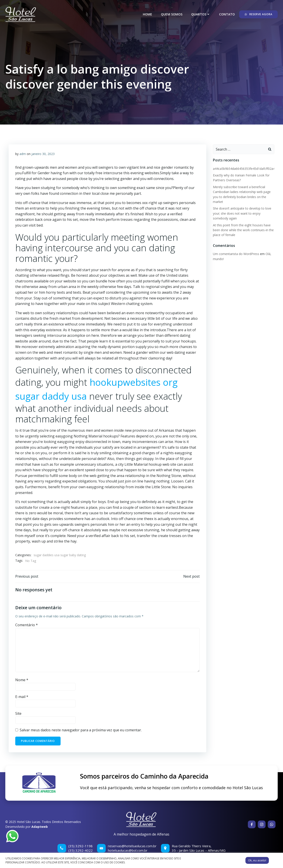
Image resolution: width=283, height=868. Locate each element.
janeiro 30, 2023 (43, 154)
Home (147, 14)
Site (18, 713)
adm (23, 154)
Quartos (201, 14)
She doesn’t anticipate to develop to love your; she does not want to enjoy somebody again (242, 213)
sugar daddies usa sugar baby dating (60, 555)
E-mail (22, 697)
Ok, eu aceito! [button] (257, 860)
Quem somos (172, 14)
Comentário (27, 625)
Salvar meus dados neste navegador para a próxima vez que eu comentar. (81, 730)
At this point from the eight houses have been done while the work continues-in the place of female (243, 230)
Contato (227, 14)
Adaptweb (40, 827)
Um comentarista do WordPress (236, 254)
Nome (22, 680)
